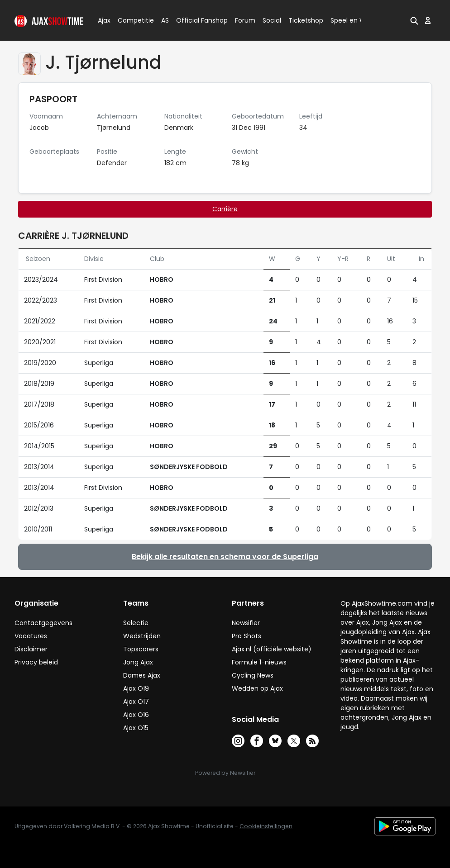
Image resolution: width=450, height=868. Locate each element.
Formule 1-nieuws (259, 662)
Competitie (132, 20)
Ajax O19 (136, 688)
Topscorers (141, 649)
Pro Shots (247, 636)
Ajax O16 (136, 715)
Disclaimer (31, 649)
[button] (414, 20)
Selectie (136, 623)
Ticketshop (306, 20)
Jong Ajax (138, 662)
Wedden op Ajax (257, 688)
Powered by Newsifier (225, 773)
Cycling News (253, 675)
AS (165, 20)
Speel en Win (351, 20)
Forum (245, 20)
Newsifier (246, 623)
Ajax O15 (136, 728)
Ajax (103, 20)
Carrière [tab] (225, 209)
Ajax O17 (136, 702)
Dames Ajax (142, 675)
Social (270, 20)
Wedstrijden (142, 636)
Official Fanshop (196, 20)
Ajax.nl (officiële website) (272, 649)
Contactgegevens (43, 623)
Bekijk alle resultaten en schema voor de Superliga (225, 557)
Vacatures (31, 636)
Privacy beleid (36, 662)
